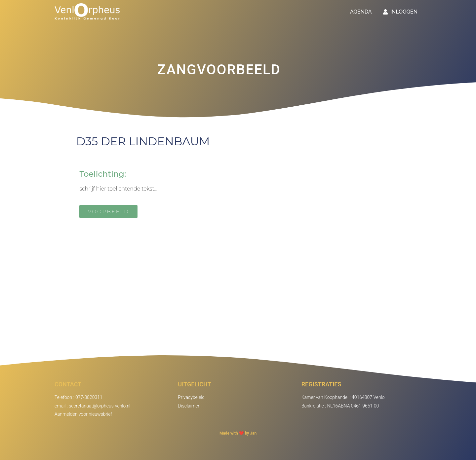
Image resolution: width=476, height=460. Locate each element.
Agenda (361, 12)
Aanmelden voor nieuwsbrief (83, 414)
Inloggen (400, 12)
